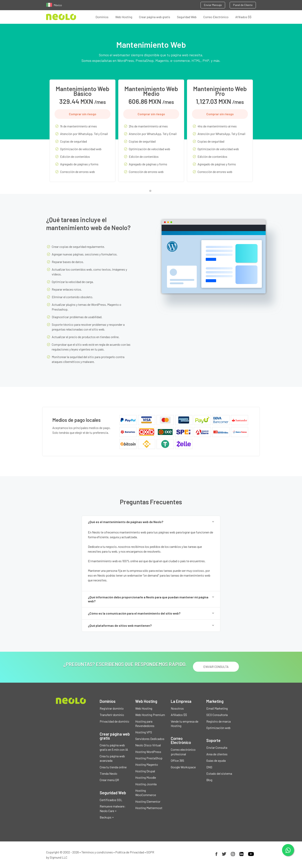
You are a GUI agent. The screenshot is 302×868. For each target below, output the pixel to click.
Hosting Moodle (146, 778)
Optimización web (218, 728)
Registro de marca (219, 721)
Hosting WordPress (148, 752)
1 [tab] (151, 192)
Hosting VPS (144, 732)
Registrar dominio (112, 708)
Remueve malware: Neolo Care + (113, 809)
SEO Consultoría (217, 715)
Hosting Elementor (148, 801)
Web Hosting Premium (150, 715)
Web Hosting (124, 17)
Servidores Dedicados (150, 739)
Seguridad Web (187, 17)
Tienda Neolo (108, 773)
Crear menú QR (109, 780)
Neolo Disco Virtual (148, 745)
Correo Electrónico (216, 17)
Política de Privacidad (130, 852)
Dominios (102, 17)
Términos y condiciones (97, 852)
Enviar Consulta (217, 748)
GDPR (150, 852)
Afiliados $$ (243, 17)
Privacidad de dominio (114, 721)
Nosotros (177, 708)
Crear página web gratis (155, 17)
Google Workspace (183, 767)
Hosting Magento (147, 765)
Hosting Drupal (145, 771)
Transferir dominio (112, 715)
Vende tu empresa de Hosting (185, 723)
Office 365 (177, 761)
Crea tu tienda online (113, 767)
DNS (209, 767)
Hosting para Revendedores (145, 723)
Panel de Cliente (243, 5)
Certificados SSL (111, 800)
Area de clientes (217, 754)
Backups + (107, 817)
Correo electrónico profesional (183, 752)
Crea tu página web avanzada (112, 758)
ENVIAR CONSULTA (216, 667)
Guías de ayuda (216, 761)
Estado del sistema (219, 773)
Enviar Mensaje (213, 5)
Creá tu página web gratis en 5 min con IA (114, 747)
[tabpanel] (82, 134)
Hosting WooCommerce (146, 793)
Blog (209, 780)
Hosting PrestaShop (149, 758)
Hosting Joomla (146, 784)
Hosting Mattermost (149, 808)
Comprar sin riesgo (83, 114)
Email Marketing (217, 708)
